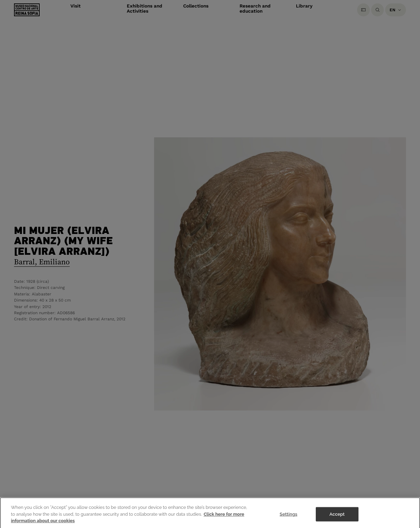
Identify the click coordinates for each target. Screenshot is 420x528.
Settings (288, 518)
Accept (337, 518)
